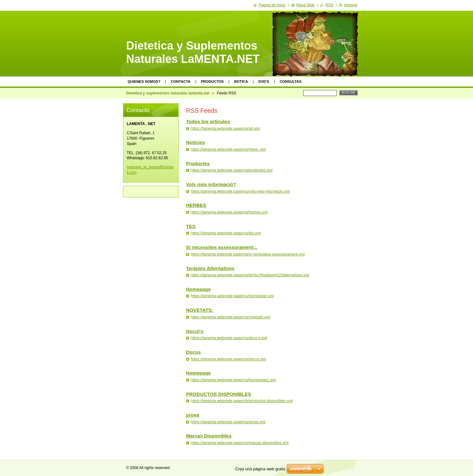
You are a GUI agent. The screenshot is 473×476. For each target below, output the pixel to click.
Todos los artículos (208, 121)
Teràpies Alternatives (210, 268)
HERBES (196, 205)
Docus (194, 352)
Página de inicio (272, 5)
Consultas (290, 81)
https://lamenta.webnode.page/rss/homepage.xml (233, 296)
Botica (241, 81)
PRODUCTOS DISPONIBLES (219, 394)
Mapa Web (305, 5)
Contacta (180, 81)
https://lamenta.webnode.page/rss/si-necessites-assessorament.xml (248, 254)
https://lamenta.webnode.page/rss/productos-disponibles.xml (242, 401)
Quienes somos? (144, 81)
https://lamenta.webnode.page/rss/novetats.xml (231, 317)
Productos (213, 81)
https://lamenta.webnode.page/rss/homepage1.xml (234, 380)
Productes (198, 163)
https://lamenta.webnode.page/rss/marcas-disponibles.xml (240, 443)
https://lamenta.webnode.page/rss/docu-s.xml (229, 338)
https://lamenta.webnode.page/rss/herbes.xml (229, 212)
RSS (329, 5)
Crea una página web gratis (260, 469)
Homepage (199, 289)
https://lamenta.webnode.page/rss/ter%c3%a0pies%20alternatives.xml (250, 275)
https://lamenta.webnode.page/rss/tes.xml (226, 233)
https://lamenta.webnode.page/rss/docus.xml (229, 359)
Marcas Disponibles (209, 436)
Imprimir (351, 5)
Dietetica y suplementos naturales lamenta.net (168, 93)
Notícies (196, 142)
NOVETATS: (200, 310)
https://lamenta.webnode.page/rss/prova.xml (228, 422)
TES (191, 226)
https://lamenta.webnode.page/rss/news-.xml (229, 149)
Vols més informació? (211, 184)
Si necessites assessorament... (222, 247)
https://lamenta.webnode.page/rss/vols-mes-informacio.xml (241, 191)
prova (193, 415)
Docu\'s (195, 331)
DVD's (264, 81)
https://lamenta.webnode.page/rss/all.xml (225, 129)
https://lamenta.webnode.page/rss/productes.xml (232, 170)
